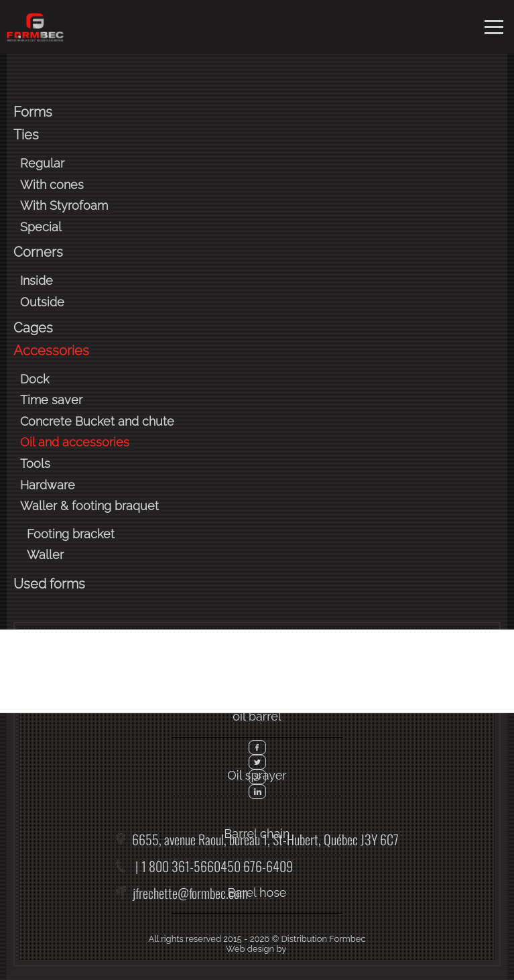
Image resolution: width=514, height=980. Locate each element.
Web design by (256, 949)
